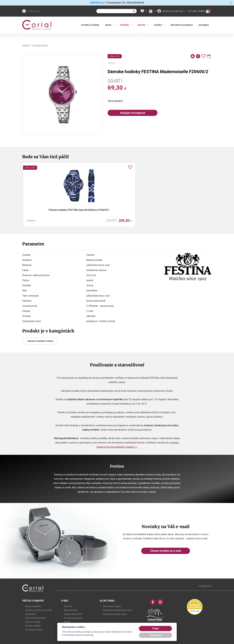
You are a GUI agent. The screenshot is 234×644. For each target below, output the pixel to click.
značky (158, 25)
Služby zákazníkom (73, 614)
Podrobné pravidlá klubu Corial (117, 610)
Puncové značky (33, 622)
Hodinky (26, 45)
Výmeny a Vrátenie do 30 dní (39, 610)
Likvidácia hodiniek (34, 630)
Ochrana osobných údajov (115, 614)
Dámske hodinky (40, 45)
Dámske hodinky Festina (40, 341)
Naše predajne (71, 610)
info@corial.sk (34, 11)
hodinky (124, 25)
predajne (204, 25)
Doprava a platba (33, 606)
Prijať (155, 629)
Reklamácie (31, 614)
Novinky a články (33, 626)
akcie (108, 25)
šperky (141, 25)
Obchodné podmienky (36, 618)
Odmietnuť (155, 635)
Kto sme (68, 606)
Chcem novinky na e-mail (166, 551)
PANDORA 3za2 (97, 3)
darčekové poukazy (182, 25)
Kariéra (67, 622)
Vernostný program (112, 606)
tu (92, 635)
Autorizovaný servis (73, 618)
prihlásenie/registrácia (173, 11)
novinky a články (90, 25)
